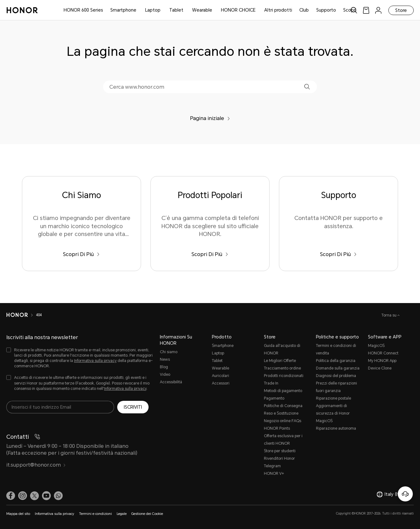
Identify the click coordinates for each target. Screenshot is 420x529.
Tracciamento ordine (282, 368)
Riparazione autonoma (336, 428)
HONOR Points (277, 428)
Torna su (389, 315)
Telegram (272, 466)
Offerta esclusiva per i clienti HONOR (283, 440)
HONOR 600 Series (83, 10)
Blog (164, 367)
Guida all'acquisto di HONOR (282, 349)
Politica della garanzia (336, 361)
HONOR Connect (383, 353)
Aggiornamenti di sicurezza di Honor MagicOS (333, 413)
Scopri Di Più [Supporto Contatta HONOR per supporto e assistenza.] (338, 254)
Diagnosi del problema (336, 376)
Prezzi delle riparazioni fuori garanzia (336, 387)
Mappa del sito (18, 514)
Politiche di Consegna (283, 406)
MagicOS (376, 346)
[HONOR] (17, 315)
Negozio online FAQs (283, 421)
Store (401, 10)
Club (304, 10)
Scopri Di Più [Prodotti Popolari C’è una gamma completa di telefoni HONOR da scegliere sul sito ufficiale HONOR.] (210, 254)
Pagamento (274, 398)
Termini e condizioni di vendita (336, 349)
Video (165, 374)
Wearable (202, 10)
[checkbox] (80, 358)
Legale (122, 514)
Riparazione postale (333, 398)
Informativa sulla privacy (95, 361)
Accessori (221, 383)
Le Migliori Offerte (280, 361)
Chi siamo (169, 352)
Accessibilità (171, 382)
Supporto (326, 10)
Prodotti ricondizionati (284, 376)
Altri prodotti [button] (278, 10)
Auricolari (220, 376)
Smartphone (123, 10)
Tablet (176, 10)
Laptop (153, 10)
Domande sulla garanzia (338, 368)
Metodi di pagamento (283, 391)
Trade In (271, 383)
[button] (307, 87)
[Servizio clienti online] (405, 494)
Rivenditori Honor (279, 458)
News (165, 359)
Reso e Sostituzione (281, 413)
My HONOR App (382, 361)
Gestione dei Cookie (147, 514)
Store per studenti (280, 451)
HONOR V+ (274, 474)
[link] (366, 10)
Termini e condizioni (95, 514)
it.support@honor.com (36, 465)
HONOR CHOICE (238, 10)
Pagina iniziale (210, 118)
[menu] (378, 10)
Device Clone (380, 368)
